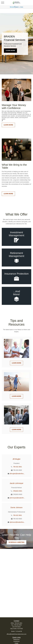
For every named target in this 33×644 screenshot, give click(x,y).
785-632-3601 (18, 467)
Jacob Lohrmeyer (16, 483)
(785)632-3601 (17, 491)
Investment (16, 641)
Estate (17, 643)
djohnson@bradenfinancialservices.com (18, 522)
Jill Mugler (16, 459)
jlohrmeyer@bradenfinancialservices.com (18, 498)
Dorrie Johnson (17, 507)
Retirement (16, 640)
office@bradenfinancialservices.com (16, 634)
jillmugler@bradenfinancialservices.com (18, 474)
